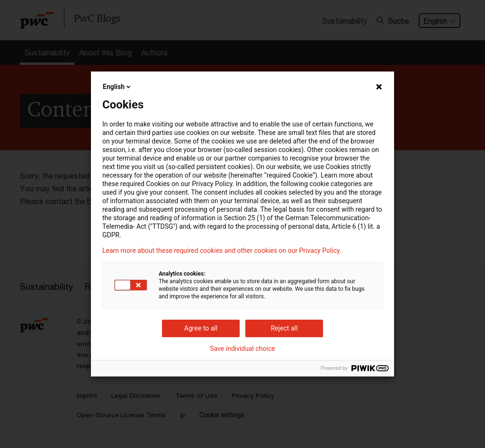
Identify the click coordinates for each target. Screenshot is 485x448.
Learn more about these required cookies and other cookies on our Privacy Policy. (222, 251)
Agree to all (201, 328)
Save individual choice (242, 349)
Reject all (284, 328)
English (117, 87)
